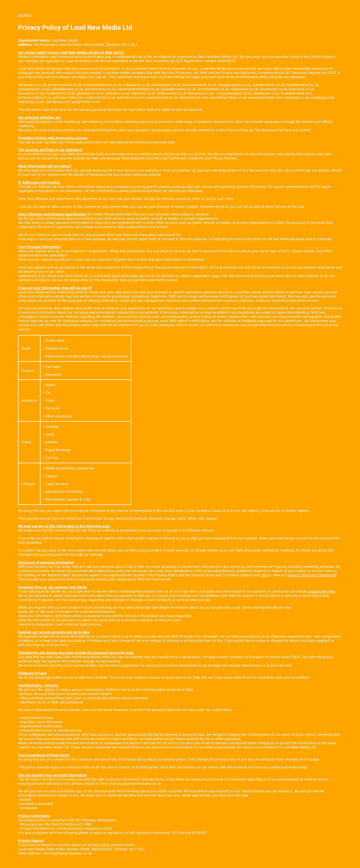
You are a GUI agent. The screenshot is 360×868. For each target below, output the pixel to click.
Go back (25, 15)
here (265, 575)
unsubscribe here (321, 591)
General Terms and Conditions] (312, 575)
